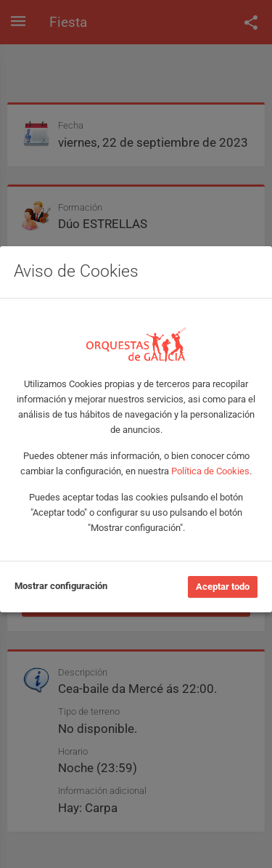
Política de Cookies (210, 471)
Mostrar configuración (61, 586)
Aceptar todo (223, 587)
